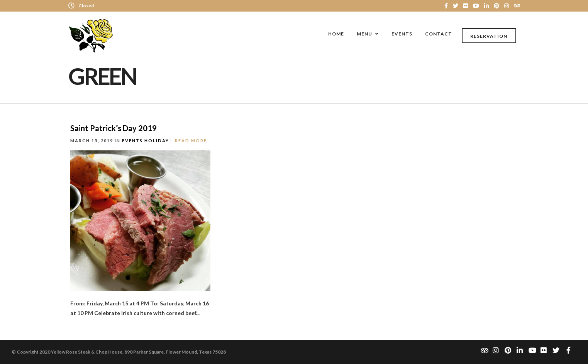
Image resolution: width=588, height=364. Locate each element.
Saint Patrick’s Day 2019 (114, 128)
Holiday (157, 141)
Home (336, 34)
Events (402, 34)
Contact (439, 34)
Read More (191, 141)
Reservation (489, 36)
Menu (364, 34)
